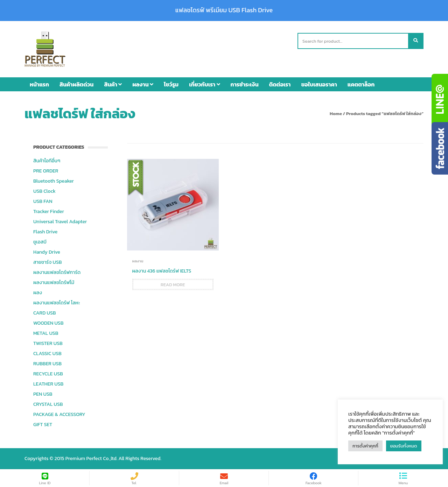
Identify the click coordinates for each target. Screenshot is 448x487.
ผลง (38, 293)
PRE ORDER (46, 171)
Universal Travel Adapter (60, 222)
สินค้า (113, 84)
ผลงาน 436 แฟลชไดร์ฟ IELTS (162, 271)
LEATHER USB (48, 384)
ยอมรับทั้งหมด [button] (404, 446)
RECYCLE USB (48, 374)
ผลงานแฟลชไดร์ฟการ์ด (57, 272)
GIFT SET (43, 425)
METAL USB (46, 333)
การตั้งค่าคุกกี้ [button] (365, 446)
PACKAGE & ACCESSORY (59, 414)
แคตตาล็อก (361, 84)
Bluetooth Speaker (54, 181)
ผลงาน (143, 84)
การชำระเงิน (245, 84)
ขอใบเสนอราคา (319, 84)
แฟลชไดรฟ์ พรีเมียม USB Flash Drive (224, 10)
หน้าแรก (39, 84)
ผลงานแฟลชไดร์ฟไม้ (54, 283)
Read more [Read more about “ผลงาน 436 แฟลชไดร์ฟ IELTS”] (173, 285)
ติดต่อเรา (280, 84)
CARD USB (44, 313)
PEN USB (43, 394)
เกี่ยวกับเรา (204, 84)
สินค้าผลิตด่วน (76, 84)
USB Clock (44, 191)
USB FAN (43, 201)
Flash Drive (45, 232)
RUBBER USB (47, 364)
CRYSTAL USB (48, 404)
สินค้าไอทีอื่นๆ (47, 161)
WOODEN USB (48, 323)
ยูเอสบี (40, 242)
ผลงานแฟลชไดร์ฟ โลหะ (57, 303)
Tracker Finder (49, 211)
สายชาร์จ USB (48, 262)
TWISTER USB (48, 343)
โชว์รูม (171, 84)
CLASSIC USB (47, 354)
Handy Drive (47, 252)
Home (336, 114)
